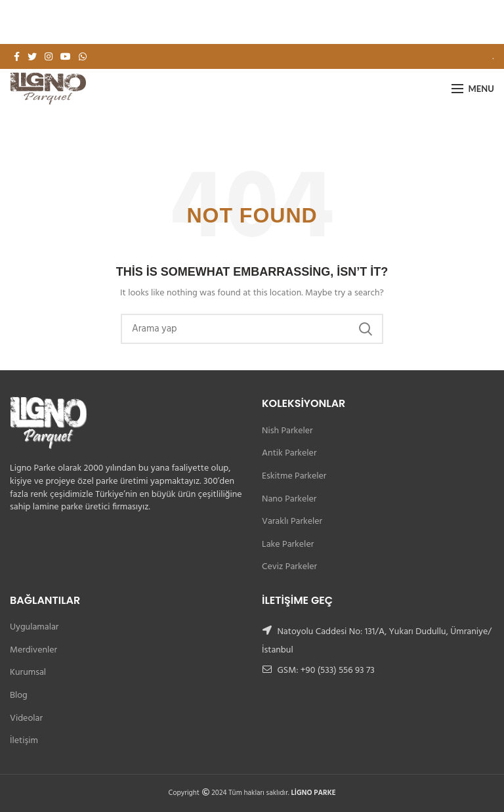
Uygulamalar (34, 627)
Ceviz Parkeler (289, 567)
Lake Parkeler (288, 545)
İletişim (24, 741)
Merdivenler (33, 650)
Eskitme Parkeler (294, 476)
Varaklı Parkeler (292, 522)
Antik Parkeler (289, 453)
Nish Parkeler (287, 431)
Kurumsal (28, 673)
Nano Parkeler (289, 499)
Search (366, 329)
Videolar (26, 718)
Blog (19, 695)
